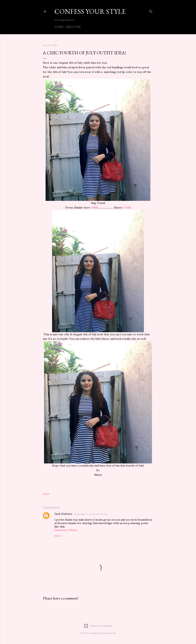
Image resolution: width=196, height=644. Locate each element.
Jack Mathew (63, 514)
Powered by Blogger (98, 626)
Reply (58, 536)
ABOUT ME (73, 27)
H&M (95, 208)
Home (59, 27)
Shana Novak (108, 633)
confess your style (90, 11)
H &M (127, 208)
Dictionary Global (66, 530)
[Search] (151, 11)
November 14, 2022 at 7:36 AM (91, 514)
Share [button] (46, 494)
